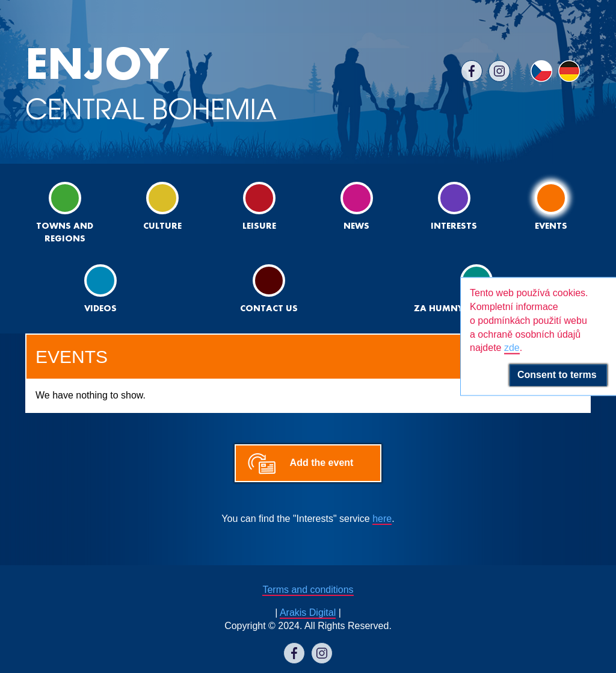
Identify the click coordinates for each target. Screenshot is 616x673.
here (382, 519)
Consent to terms (558, 375)
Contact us (269, 289)
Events (551, 206)
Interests (454, 206)
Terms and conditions (308, 590)
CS (541, 71)
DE (569, 71)
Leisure (259, 206)
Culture (162, 206)
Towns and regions (65, 212)
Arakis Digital (308, 613)
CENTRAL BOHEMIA (151, 84)
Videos (100, 289)
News (357, 206)
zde (512, 348)
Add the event (322, 463)
